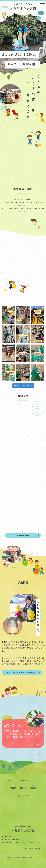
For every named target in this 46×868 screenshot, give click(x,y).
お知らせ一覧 (28, 535)
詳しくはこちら (35, 744)
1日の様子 (24, 780)
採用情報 (23, 788)
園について (13, 780)
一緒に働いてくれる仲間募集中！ (23, 672)
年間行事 (34, 780)
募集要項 (33, 788)
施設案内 (13, 788)
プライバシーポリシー (34, 849)
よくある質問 (23, 796)
